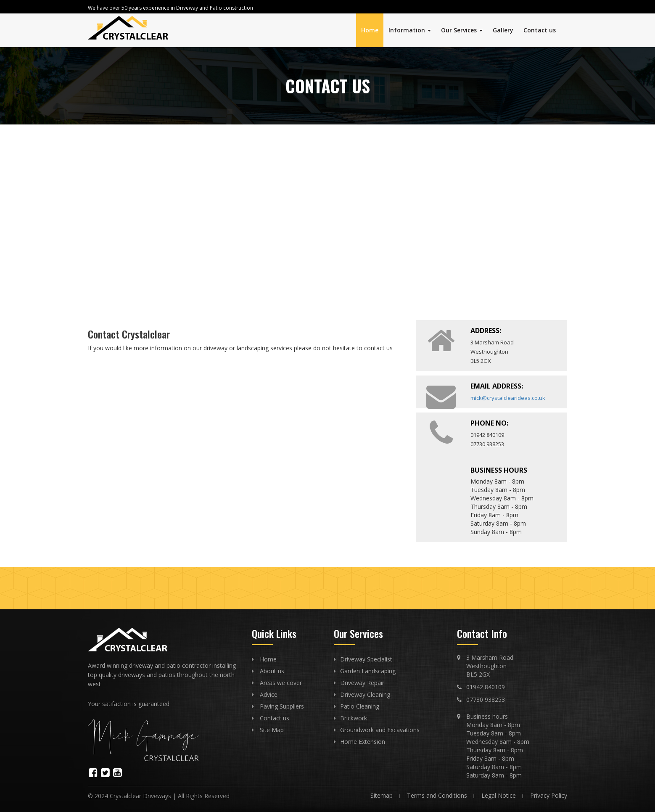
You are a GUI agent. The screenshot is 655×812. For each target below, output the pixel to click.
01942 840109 (486, 687)
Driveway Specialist (366, 659)
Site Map (272, 730)
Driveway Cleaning (365, 694)
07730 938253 (486, 700)
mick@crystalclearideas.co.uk (508, 398)
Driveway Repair (362, 683)
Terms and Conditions (437, 795)
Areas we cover (281, 683)
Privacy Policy (549, 795)
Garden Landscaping (368, 671)
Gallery (503, 30)
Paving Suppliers (282, 706)
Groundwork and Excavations (380, 730)
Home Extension (363, 742)
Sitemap (382, 795)
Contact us (540, 30)
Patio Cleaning (360, 706)
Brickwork (354, 718)
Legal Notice (499, 795)
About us (272, 671)
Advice (269, 694)
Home (370, 30)
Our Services (462, 30)
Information (410, 30)
